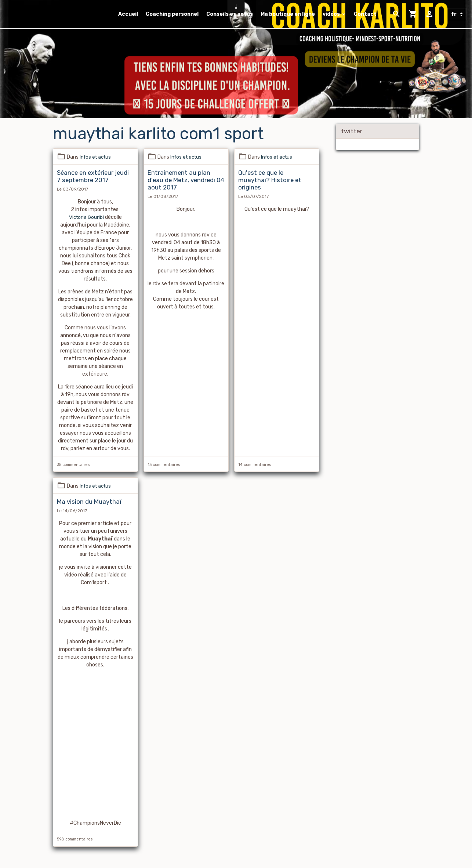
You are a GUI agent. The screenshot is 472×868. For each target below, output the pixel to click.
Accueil (128, 14)
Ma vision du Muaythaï (89, 502)
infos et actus (97, 157)
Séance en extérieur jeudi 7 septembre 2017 (93, 176)
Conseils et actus (230, 14)
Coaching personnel (172, 14)
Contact (365, 14)
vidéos (332, 14)
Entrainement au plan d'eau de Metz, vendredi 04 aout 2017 (186, 180)
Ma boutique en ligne (288, 14)
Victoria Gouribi (86, 217)
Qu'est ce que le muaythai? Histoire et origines (270, 180)
